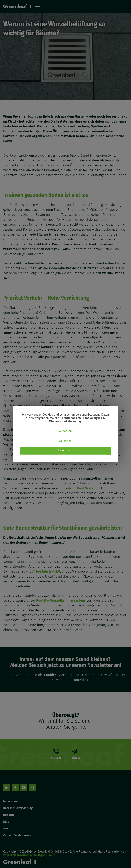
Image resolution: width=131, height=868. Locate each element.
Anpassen (65, 431)
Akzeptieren (65, 450)
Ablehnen (65, 441)
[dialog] (65, 434)
